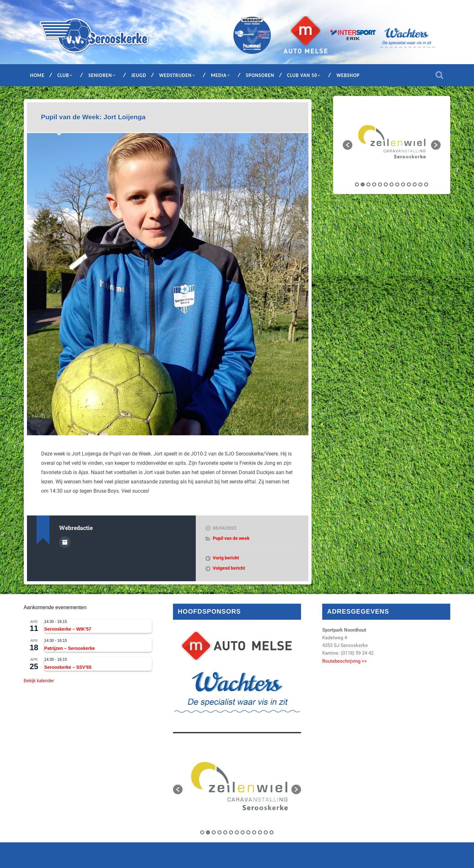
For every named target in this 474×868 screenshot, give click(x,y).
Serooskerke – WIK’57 (68, 629)
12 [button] (420, 184)
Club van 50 (302, 75)
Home (37, 75)
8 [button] (397, 184)
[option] (392, 142)
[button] (348, 145)
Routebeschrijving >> (345, 661)
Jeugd (139, 75)
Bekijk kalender (39, 681)
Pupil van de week (231, 538)
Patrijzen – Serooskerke (70, 648)
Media (219, 75)
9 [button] (403, 184)
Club (63, 75)
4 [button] (374, 184)
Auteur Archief (65, 542)
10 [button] (409, 184)
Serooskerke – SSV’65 (68, 667)
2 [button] (363, 184)
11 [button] (415, 184)
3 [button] (368, 184)
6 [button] (386, 184)
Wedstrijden (176, 75)
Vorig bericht (226, 558)
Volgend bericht (229, 568)
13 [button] (426, 184)
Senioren (100, 75)
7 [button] (392, 184)
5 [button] (380, 184)
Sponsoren (260, 75)
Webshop (348, 75)
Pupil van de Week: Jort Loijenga (93, 117)
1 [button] (357, 184)
